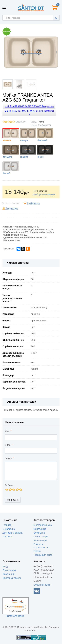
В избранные (33, 203)
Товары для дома (43, 555)
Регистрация (9, 570)
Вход (5, 566)
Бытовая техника (43, 525)
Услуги (37, 551)
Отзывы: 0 (21, 122)
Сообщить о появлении (44, 194)
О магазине (9, 529)
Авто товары (40, 540)
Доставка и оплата (12, 533)
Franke (41, 122)
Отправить (13, 500)
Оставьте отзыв (15, 616)
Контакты (7, 537)
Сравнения (8, 574)
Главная (7, 525)
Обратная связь (42, 585)
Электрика (39, 533)
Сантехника (40, 529)
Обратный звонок (12, 578)
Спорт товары (41, 537)
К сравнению (12, 208)
